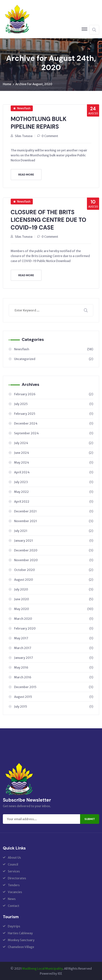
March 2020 (54, 618)
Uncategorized (54, 359)
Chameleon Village (21, 947)
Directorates (17, 878)
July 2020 (54, 589)
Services (14, 871)
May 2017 (54, 638)
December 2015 (54, 687)
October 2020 (54, 570)
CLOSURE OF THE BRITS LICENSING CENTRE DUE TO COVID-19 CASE (48, 220)
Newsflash (22, 108)
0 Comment (50, 136)
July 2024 (54, 443)
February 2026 (54, 394)
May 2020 (54, 609)
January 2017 (54, 657)
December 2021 (54, 511)
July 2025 (54, 404)
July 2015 (54, 706)
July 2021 (54, 531)
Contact (14, 906)
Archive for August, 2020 (34, 84)
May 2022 (54, 492)
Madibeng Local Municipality (42, 968)
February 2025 (54, 413)
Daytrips (14, 926)
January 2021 (54, 540)
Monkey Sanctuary (21, 940)
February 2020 (54, 628)
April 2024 (54, 472)
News (12, 899)
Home (7, 84)
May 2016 (54, 667)
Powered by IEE (51, 973)
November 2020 (54, 560)
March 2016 (54, 677)
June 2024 (54, 452)
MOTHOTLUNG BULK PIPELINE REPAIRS (39, 123)
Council (13, 864)
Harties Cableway (20, 933)
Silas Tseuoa (24, 136)
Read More (26, 174)
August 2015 (54, 697)
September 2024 (54, 433)
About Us (14, 857)
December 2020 (54, 550)
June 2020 (54, 599)
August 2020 (54, 579)
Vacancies (15, 892)
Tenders (14, 885)
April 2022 (54, 501)
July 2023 (54, 482)
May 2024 (54, 462)
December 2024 (54, 423)
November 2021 (54, 521)
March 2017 (54, 648)
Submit (90, 819)
